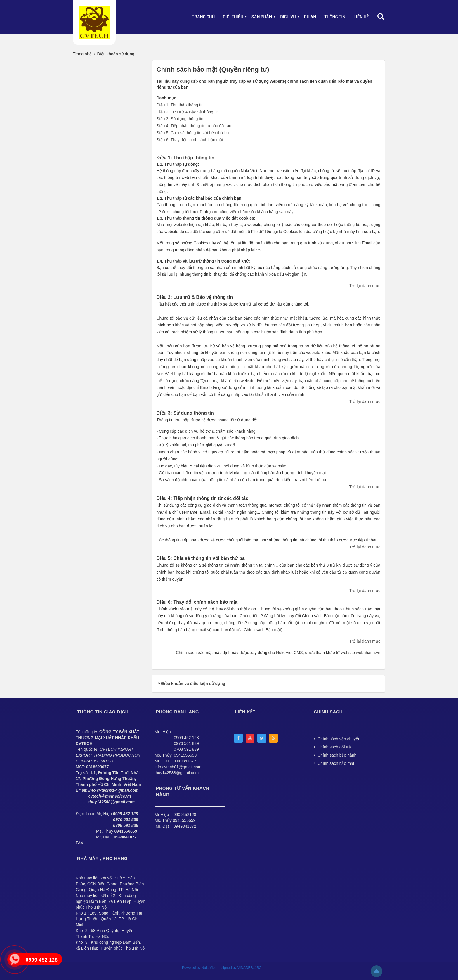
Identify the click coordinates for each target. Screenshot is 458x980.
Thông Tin (335, 17)
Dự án (310, 17)
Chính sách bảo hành (335, 755)
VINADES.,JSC (249, 968)
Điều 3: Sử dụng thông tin (180, 119)
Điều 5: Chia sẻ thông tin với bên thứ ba (193, 133)
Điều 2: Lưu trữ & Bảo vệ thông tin (188, 112)
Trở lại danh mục (365, 286)
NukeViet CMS (289, 653)
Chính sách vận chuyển (337, 739)
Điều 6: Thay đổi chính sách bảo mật (190, 140)
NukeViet (209, 968)
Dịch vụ (288, 17)
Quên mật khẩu (216, 381)
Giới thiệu (233, 17)
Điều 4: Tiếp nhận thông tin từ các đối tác (194, 126)
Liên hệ (361, 17)
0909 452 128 (186, 738)
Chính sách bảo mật (334, 763)
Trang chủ (203, 17)
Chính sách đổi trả (332, 747)
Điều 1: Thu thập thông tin (180, 105)
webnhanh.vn (368, 653)
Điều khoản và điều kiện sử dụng (193, 684)
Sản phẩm (262, 17)
